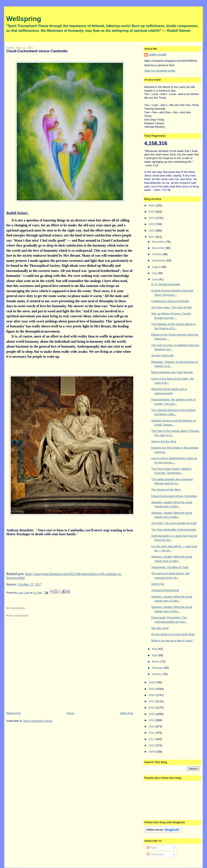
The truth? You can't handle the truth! (174, 523)
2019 (152, 689)
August (157, 267)
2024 (152, 218)
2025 (152, 212)
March (156, 662)
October (157, 254)
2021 (152, 237)
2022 (152, 231)
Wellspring (24, 19)
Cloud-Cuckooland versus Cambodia (174, 496)
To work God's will (163, 355)
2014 (152, 720)
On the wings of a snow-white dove (173, 634)
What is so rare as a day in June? (172, 640)
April (155, 655)
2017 (152, 701)
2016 (152, 708)
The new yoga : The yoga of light (172, 307)
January (157, 674)
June (155, 279)
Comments (155, 854)
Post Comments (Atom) (38, 721)
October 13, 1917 (30, 584)
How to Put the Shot (164, 441)
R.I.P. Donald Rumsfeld (166, 284)
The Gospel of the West (166, 490)
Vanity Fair (158, 584)
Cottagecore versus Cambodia (170, 301)
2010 (152, 745)
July (155, 273)
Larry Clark (158, 55)
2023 (152, 224)
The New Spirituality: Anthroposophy (174, 530)
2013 (152, 726)
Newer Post (13, 713)
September (159, 260)
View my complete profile (160, 71)
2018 (152, 695)
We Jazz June (160, 628)
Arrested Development (165, 590)
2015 (152, 714)
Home (70, 713)
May (155, 649)
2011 (152, 739)
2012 (152, 733)
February (158, 668)
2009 (152, 752)
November (159, 248)
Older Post (126, 713)
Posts (152, 848)
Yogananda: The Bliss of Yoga (170, 567)
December (159, 242)
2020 (152, 682)
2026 (152, 205)
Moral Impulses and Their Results (172, 372)
